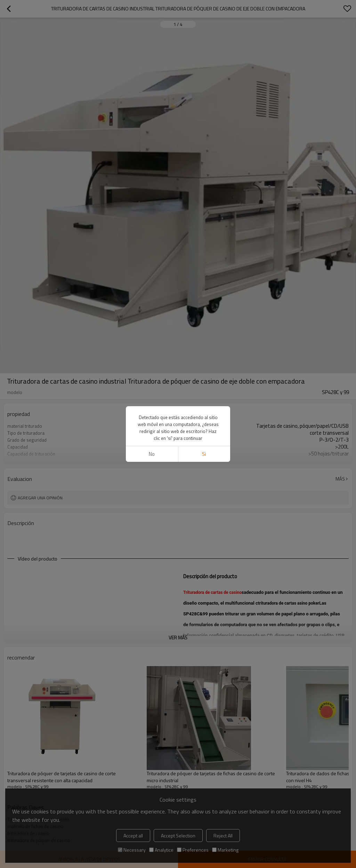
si (204, 454)
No (152, 454)
